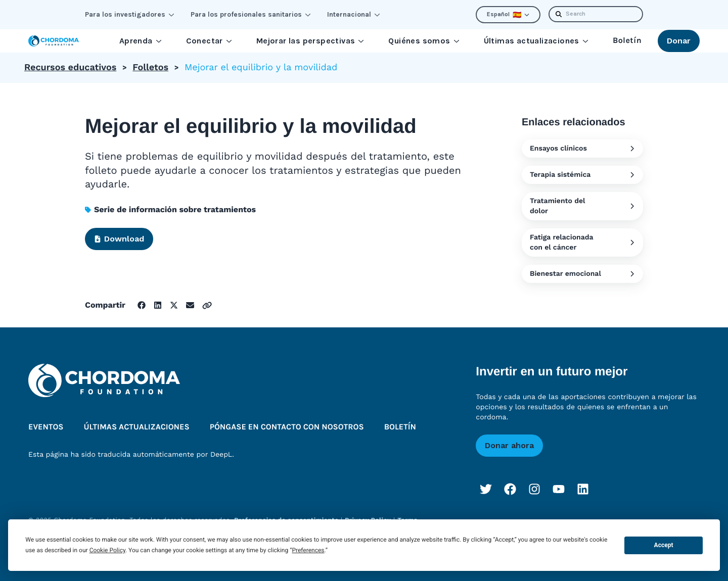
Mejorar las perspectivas (310, 41)
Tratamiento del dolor (582, 206)
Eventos (46, 427)
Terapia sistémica (582, 175)
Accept (664, 545)
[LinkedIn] (583, 489)
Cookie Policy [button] (107, 550)
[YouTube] (559, 489)
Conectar (209, 41)
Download (119, 239)
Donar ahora (509, 445)
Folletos (150, 67)
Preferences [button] (308, 550)
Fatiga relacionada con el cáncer (582, 243)
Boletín (627, 41)
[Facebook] (510, 489)
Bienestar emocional (582, 274)
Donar (679, 41)
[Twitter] (486, 489)
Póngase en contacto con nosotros (287, 427)
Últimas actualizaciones (536, 41)
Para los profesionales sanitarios (251, 14)
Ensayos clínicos (582, 149)
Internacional (354, 14)
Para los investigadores (130, 14)
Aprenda (141, 41)
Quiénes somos (424, 41)
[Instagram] (534, 489)
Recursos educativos (70, 67)
